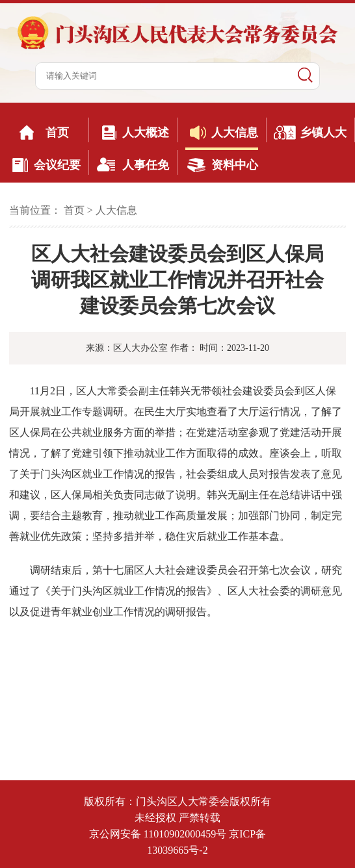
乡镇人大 (323, 133)
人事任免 (146, 165)
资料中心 (235, 165)
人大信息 (235, 133)
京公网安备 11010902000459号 (158, 834)
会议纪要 (57, 165)
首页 (57, 133)
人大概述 (146, 133)
